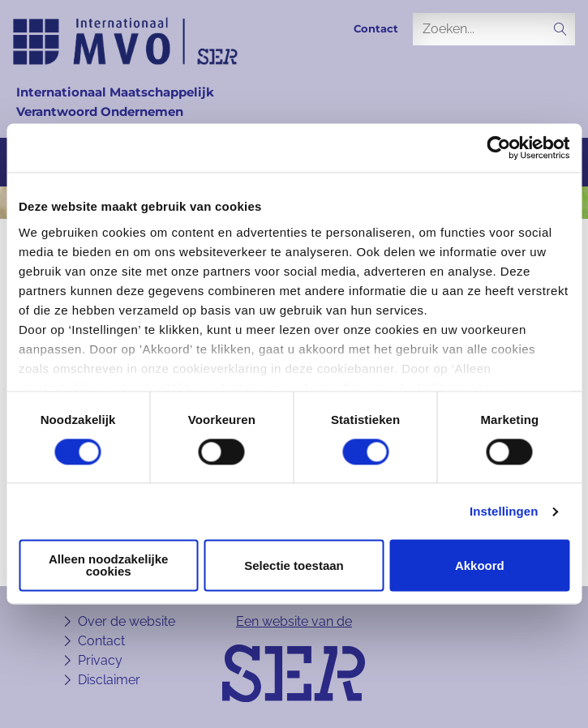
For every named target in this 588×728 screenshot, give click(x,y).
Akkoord (480, 565)
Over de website (127, 621)
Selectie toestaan (294, 565)
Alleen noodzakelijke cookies (109, 566)
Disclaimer (109, 680)
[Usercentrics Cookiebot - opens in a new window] (498, 148)
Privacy (100, 660)
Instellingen (504, 511)
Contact (376, 29)
